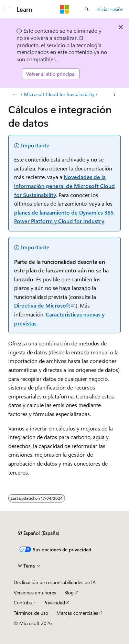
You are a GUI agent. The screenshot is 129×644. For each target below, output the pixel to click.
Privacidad (54, 603)
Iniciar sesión (110, 9)
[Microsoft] (65, 9)
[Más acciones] (115, 94)
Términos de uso (31, 613)
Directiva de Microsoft (42, 305)
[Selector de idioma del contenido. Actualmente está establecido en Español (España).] (39, 533)
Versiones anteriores (35, 593)
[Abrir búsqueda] (87, 9)
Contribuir (24, 603)
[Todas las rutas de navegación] (14, 94)
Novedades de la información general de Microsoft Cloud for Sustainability (64, 186)
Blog (69, 593)
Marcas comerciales (77, 613)
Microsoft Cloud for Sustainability (59, 94)
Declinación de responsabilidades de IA (55, 582)
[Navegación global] (7, 9)
